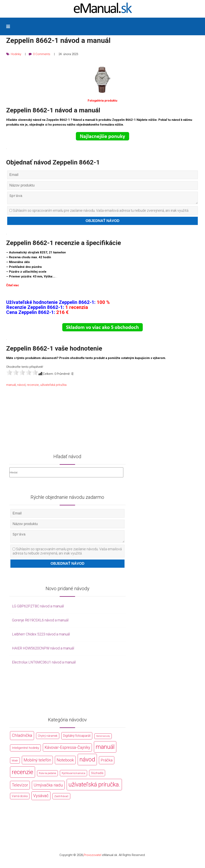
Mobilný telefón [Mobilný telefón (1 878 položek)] (37, 763)
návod (21, 386)
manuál (11, 386)
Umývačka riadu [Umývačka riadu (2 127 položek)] (48, 788)
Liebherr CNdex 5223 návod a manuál (41, 637)
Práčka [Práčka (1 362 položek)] (107, 763)
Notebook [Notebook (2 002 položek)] (65, 763)
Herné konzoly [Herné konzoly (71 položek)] (103, 739)
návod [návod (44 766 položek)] (87, 762)
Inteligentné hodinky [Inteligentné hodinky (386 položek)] (25, 751)
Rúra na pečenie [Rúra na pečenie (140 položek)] (47, 776)
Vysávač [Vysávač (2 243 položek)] (41, 799)
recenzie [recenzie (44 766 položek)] (23, 775)
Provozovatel (92, 858)
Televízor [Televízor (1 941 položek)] (20, 788)
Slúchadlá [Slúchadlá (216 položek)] (97, 776)
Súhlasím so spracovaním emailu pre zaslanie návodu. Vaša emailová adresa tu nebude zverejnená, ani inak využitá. (99, 212)
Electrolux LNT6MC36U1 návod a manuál (44, 665)
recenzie (33, 386)
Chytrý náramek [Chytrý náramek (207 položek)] (48, 739)
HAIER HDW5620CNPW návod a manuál (43, 651)
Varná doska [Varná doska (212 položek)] (20, 799)
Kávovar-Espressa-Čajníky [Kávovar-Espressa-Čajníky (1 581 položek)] (67, 751)
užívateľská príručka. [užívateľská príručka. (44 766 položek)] (94, 788)
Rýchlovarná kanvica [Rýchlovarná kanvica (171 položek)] (73, 776)
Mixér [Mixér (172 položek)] (15, 764)
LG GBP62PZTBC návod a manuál (38, 609)
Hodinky (16, 54)
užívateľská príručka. (54, 386)
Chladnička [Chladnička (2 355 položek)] (22, 739)
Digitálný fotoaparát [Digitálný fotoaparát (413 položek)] (77, 739)
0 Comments (42, 54)
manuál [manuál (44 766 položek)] (105, 750)
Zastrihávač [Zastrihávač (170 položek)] (61, 799)
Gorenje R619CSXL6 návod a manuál (40, 623)
